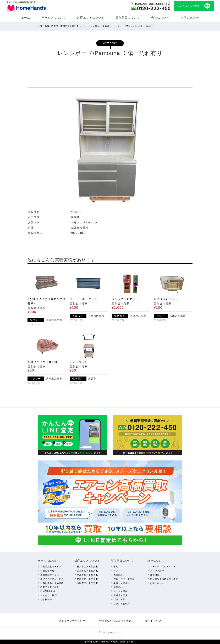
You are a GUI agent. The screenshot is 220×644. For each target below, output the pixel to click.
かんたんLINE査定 (188, 6)
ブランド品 (119, 600)
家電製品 (118, 575)
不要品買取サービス (51, 567)
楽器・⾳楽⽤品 (122, 583)
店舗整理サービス (50, 575)
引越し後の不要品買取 (52, 583)
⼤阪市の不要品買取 (87, 583)
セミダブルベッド (166, 299)
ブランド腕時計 (122, 604)
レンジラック (79, 362)
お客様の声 (46, 600)
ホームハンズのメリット (163, 567)
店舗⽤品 (118, 587)
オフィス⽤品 (121, 591)
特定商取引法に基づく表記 (164, 579)
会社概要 (155, 575)
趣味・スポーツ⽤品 (124, 579)
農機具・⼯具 (121, 595)
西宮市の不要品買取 (87, 571)
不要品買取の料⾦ (50, 587)
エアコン (118, 571)
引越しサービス (49, 571)
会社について (160, 18)
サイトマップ (153, 621)
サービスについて (54, 18)
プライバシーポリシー (72, 621)
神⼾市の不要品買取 (87, 567)
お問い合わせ (190, 18)
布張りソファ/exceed (42, 362)
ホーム (26, 18)
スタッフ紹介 (157, 571)
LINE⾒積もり (48, 591)
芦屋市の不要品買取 (87, 575)
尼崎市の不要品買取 (87, 579)
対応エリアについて (91, 18)
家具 (116, 567)
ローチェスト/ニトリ (84, 299)
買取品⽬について (128, 18)
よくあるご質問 (49, 595)
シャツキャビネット (125, 299)
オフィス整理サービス (52, 579)
